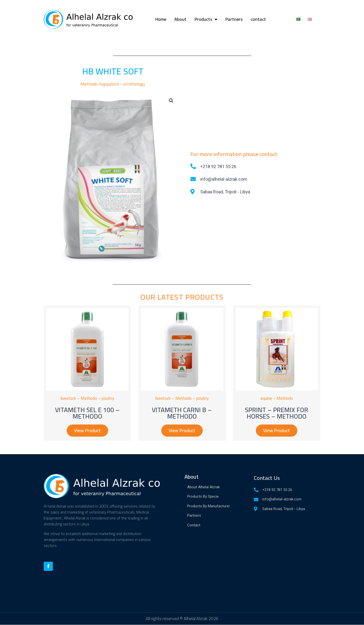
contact (258, 19)
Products (206, 19)
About (180, 19)
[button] (87, 431)
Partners (234, 19)
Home (161, 19)
